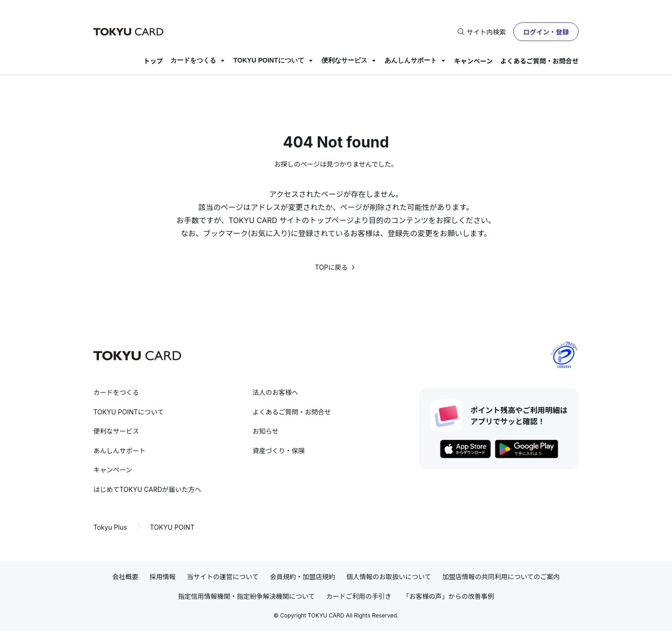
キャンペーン (473, 61)
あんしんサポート (411, 60)
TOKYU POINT (172, 527)
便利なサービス (344, 60)
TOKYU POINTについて (269, 60)
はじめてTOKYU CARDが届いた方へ (147, 489)
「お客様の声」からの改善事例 (448, 596)
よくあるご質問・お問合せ (539, 61)
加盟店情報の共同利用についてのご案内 (501, 577)
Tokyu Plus (110, 527)
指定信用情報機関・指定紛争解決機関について (246, 596)
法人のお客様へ (275, 392)
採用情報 (163, 577)
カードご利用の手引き (359, 596)
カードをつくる (193, 60)
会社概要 (126, 577)
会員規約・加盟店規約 (302, 577)
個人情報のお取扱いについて (389, 577)
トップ (153, 61)
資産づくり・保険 (279, 451)
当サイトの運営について (223, 577)
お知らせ (266, 431)
